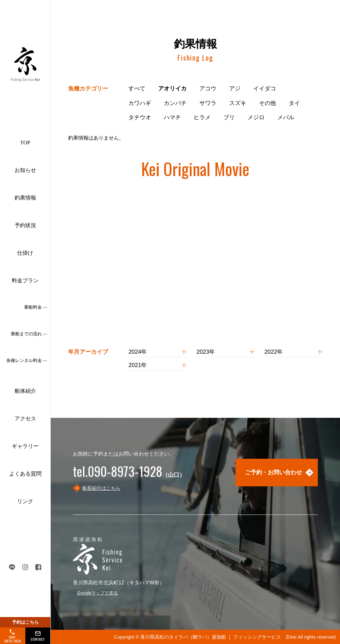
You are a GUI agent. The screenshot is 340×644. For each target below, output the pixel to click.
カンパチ (175, 103)
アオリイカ (172, 89)
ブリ (229, 117)
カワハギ (140, 103)
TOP (25, 143)
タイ (294, 103)
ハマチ (172, 117)
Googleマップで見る (97, 593)
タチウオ (140, 117)
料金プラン (25, 281)
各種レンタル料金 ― (27, 361)
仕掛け (25, 253)
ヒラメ (202, 117)
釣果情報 (25, 198)
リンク (25, 501)
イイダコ (265, 89)
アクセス (25, 419)
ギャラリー (25, 446)
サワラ (208, 103)
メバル (286, 117)
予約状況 (25, 225)
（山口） (129, 475)
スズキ (238, 103)
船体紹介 (25, 391)
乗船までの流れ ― (29, 334)
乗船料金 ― (36, 307)
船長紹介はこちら (101, 488)
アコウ (208, 89)
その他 (267, 103)
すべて (137, 89)
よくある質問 (25, 474)
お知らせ (25, 170)
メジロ (256, 117)
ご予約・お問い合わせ (273, 472)
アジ (235, 89)
